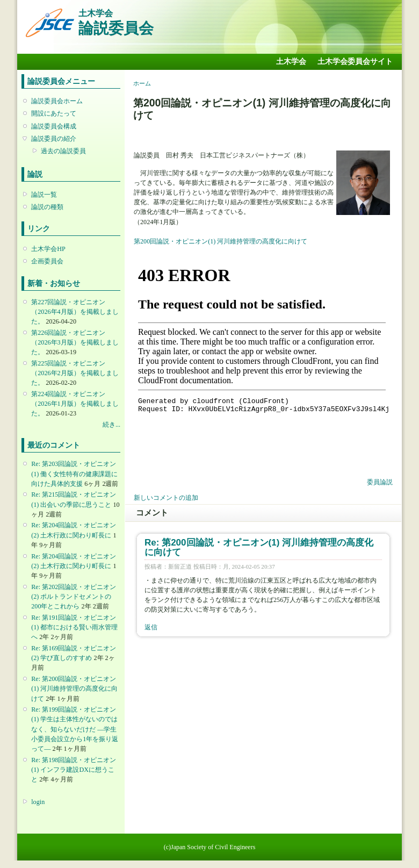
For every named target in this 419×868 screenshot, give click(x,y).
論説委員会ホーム (57, 101)
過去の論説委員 (63, 151)
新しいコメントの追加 (166, 498)
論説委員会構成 (54, 126)
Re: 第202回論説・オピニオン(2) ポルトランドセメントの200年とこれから (74, 597)
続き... (111, 425)
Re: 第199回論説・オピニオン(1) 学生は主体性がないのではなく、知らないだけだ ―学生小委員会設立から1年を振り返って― (75, 729)
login (38, 802)
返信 (151, 627)
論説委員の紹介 (54, 139)
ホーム (142, 83)
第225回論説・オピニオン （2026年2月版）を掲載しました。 (75, 373)
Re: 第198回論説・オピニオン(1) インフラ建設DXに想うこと (74, 770)
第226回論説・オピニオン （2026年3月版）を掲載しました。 (75, 342)
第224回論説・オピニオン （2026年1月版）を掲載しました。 (75, 404)
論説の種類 (47, 207)
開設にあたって (54, 113)
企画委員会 (47, 261)
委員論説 (380, 482)
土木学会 (291, 62)
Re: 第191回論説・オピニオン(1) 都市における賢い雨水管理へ (74, 627)
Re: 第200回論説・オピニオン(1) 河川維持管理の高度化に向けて (74, 688)
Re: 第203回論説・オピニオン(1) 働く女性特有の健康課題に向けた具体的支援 (74, 474)
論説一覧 (44, 195)
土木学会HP (48, 249)
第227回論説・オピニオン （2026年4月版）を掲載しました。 (75, 312)
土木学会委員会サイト (355, 62)
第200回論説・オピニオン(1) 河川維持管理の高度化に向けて (221, 241)
